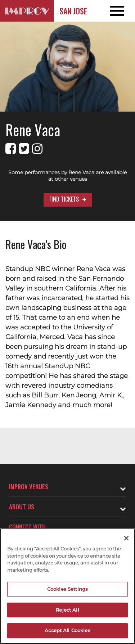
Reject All (67, 610)
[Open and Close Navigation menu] (121, 11)
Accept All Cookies (67, 630)
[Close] (126, 538)
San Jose (73, 11)
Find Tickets (64, 199)
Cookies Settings (67, 589)
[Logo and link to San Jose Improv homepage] (27, 11)
